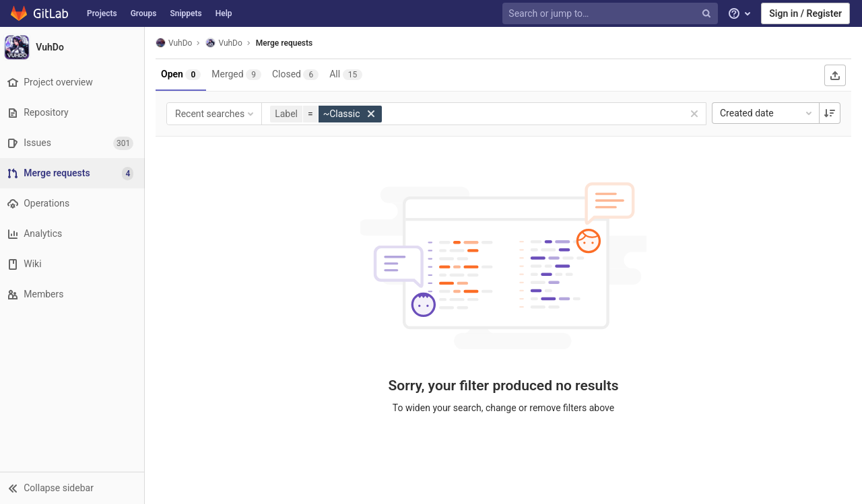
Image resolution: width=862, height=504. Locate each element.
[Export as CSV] (835, 75)
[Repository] (74, 113)
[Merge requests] (75, 173)
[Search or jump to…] (611, 14)
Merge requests (288, 43)
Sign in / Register (805, 13)
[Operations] (74, 204)
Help (224, 13)
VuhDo (177, 43)
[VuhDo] (74, 47)
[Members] (74, 294)
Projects (102, 13)
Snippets (186, 13)
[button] (74, 488)
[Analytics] (74, 234)
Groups (144, 13)
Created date (767, 113)
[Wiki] (74, 264)
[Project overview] (74, 82)
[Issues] (74, 143)
